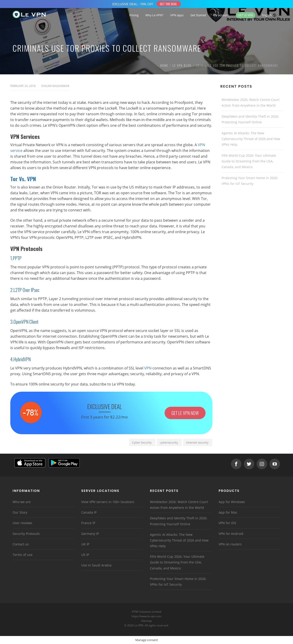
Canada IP (89, 512)
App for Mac (228, 512)
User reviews (22, 523)
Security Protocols (26, 534)
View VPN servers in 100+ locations (108, 502)
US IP (85, 555)
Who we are (22, 502)
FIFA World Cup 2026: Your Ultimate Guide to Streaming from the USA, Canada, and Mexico (249, 161)
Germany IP (90, 534)
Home (164, 65)
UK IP (85, 544)
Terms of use (23, 555)
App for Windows (232, 502)
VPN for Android (231, 534)
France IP (88, 523)
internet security (197, 442)
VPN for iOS (227, 523)
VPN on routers (230, 544)
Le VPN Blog (182, 65)
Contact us (21, 544)
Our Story (20, 512)
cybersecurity (169, 442)
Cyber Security (142, 442)
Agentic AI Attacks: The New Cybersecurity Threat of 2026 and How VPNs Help (251, 139)
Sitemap (147, 621)
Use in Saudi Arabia (96, 565)
